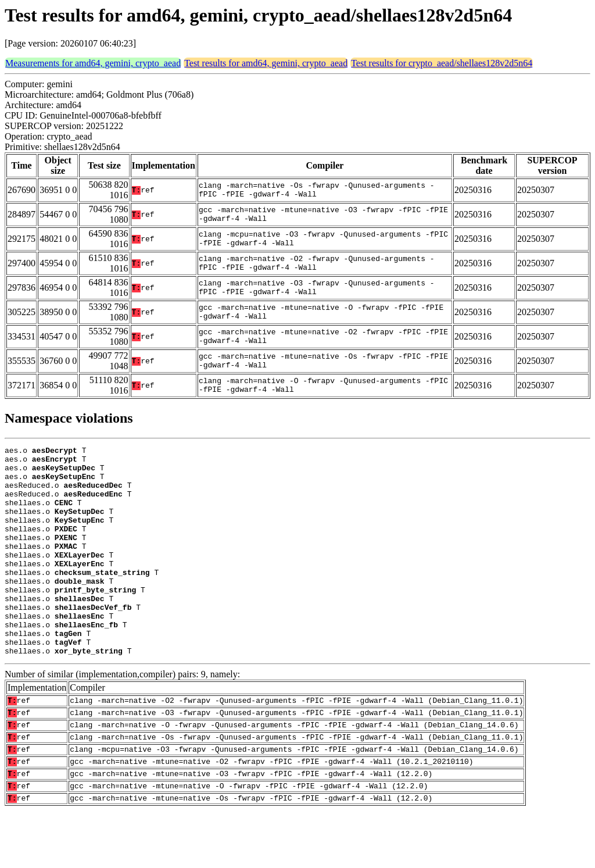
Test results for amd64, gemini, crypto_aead (266, 63)
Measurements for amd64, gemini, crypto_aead (93, 63)
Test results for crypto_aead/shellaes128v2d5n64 (442, 63)
